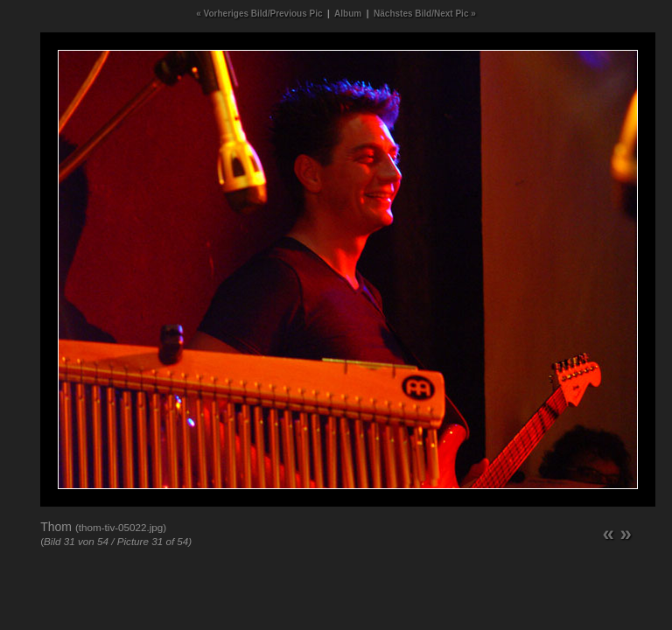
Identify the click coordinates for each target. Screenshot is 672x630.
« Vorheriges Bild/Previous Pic (259, 14)
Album (348, 14)
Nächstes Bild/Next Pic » (425, 14)
